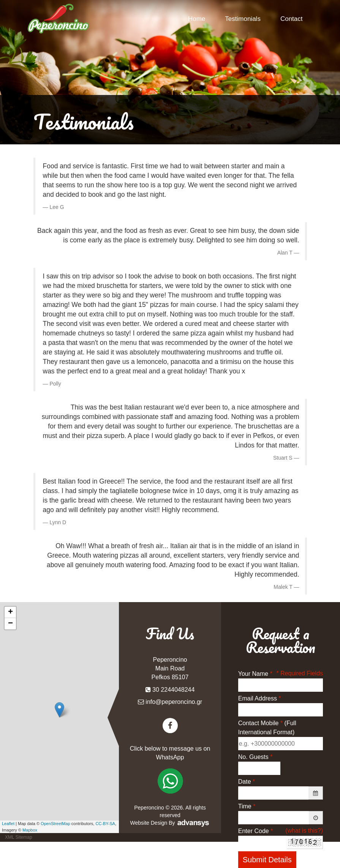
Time (247, 806)
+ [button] (10, 612)
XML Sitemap (19, 837)
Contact (292, 19)
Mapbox (30, 830)
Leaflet (8, 824)
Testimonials (243, 19)
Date (247, 782)
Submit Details (267, 860)
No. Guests (255, 757)
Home (197, 19)
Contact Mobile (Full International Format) (267, 728)
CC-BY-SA (105, 824)
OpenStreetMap (55, 824)
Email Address (260, 698)
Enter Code (256, 831)
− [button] (10, 624)
